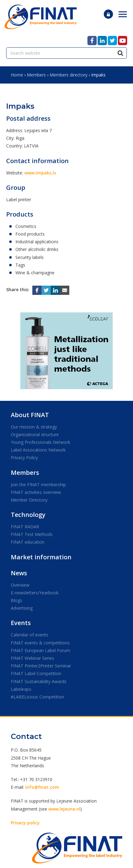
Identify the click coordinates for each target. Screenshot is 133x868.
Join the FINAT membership (38, 485)
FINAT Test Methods (32, 534)
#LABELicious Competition (37, 697)
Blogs (16, 600)
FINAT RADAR (25, 527)
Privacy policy (25, 823)
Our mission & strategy (34, 427)
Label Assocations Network (38, 450)
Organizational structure (35, 434)
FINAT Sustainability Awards (39, 681)
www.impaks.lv (40, 173)
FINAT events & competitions (40, 643)
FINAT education (28, 542)
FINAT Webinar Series (32, 658)
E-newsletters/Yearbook (35, 593)
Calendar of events (30, 635)
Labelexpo (21, 689)
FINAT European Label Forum (40, 650)
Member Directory (29, 500)
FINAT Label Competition (36, 673)
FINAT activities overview (36, 492)
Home (17, 75)
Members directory (69, 75)
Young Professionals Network (40, 442)
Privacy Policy (24, 457)
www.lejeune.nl (64, 809)
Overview (20, 585)
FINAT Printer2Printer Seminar (41, 666)
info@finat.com (42, 787)
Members (36, 75)
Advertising (22, 608)
